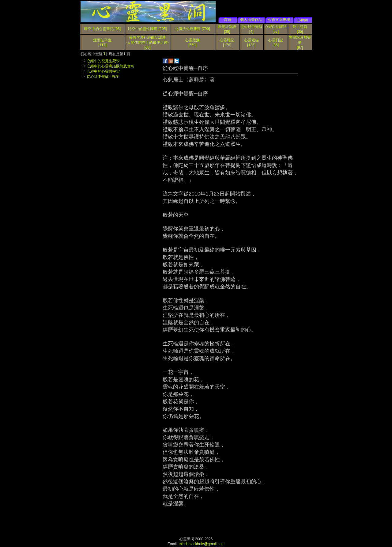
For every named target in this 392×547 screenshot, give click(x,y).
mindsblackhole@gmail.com (202, 544)
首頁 (228, 20)
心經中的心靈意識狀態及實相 (111, 66)
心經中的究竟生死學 (103, 61)
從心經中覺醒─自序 (103, 77)
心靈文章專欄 (279, 20)
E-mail (303, 20)
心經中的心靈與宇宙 (103, 71)
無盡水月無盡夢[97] (300, 42)
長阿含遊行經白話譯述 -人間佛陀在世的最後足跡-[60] (147, 42)
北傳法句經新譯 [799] (192, 29)
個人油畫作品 (251, 20)
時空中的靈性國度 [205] (147, 29)
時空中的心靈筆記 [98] (102, 29)
